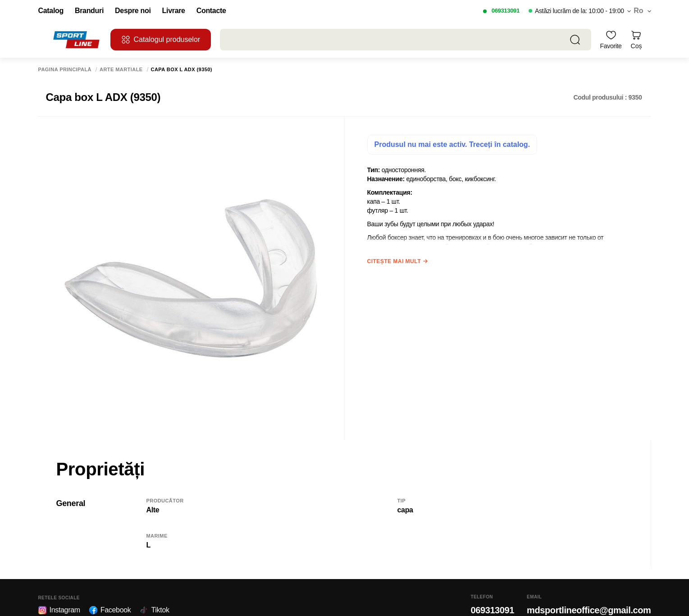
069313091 (506, 11)
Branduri (89, 11)
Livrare (174, 11)
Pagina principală (65, 70)
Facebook (110, 610)
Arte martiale (121, 70)
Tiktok (154, 610)
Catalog (51, 11)
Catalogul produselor (161, 40)
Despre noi (133, 11)
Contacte (211, 11)
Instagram (59, 610)
